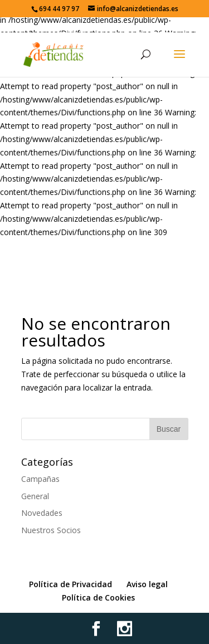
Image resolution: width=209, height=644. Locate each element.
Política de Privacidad (71, 584)
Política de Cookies (98, 597)
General (35, 496)
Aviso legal (147, 584)
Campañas (40, 479)
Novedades (42, 513)
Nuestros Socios (51, 530)
